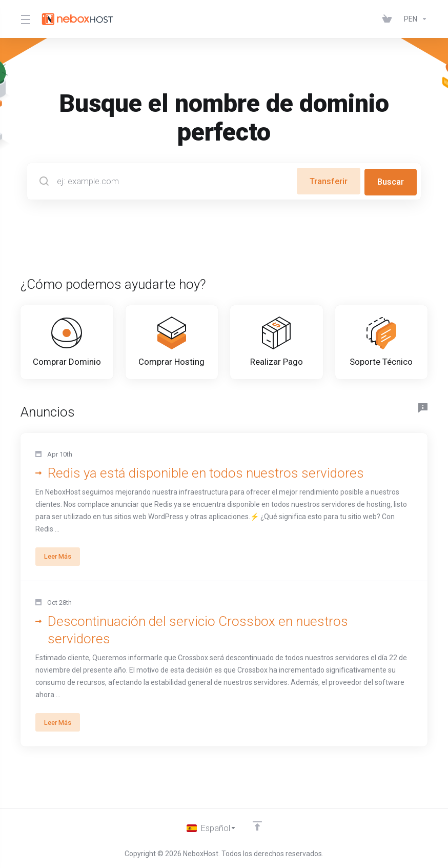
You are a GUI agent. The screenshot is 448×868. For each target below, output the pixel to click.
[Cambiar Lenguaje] (211, 828)
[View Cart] (389, 19)
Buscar (390, 181)
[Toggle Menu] (25, 19)
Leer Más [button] (60, 576)
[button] (224, 527)
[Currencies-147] (414, 19)
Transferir (326, 181)
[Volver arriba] (258, 825)
